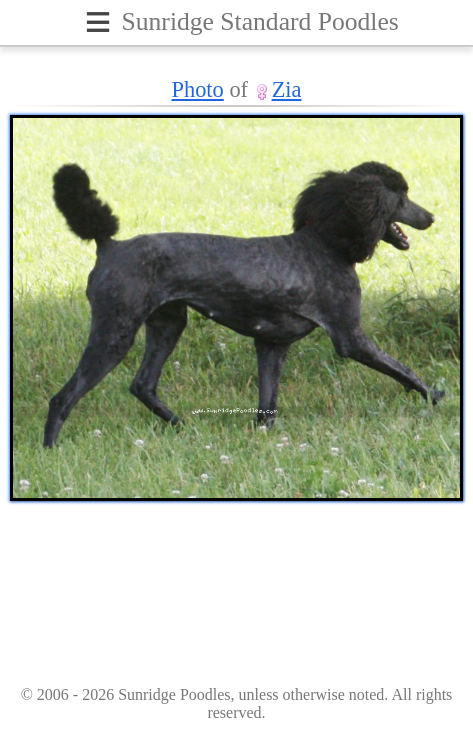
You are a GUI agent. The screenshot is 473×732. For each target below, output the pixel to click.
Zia (287, 89)
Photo (198, 89)
